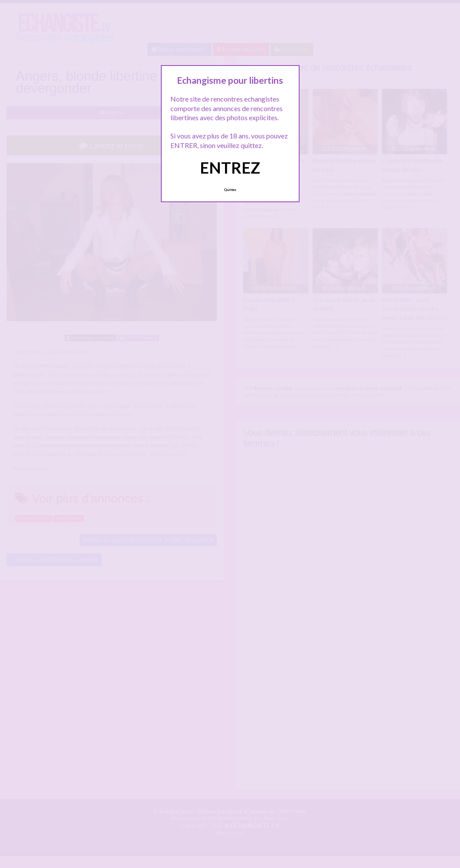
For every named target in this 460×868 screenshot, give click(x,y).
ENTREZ (230, 168)
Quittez (230, 190)
